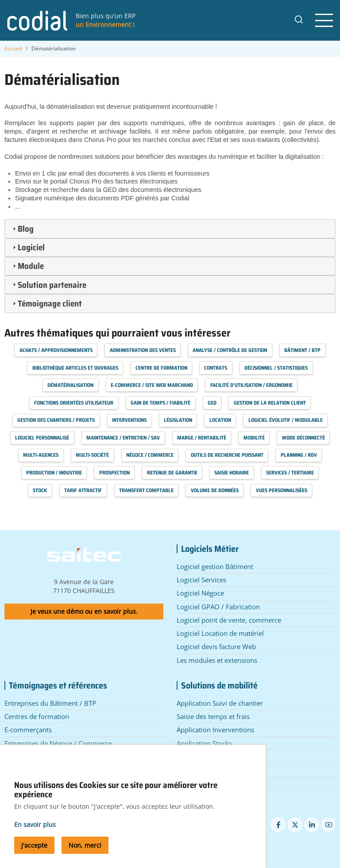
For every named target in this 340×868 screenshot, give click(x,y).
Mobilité (254, 438)
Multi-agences (41, 455)
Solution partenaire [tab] (48, 285)
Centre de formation (161, 368)
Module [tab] (27, 266)
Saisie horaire (232, 472)
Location (220, 420)
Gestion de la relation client (270, 403)
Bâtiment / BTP (302, 350)
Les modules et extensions (217, 660)
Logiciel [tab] (28, 247)
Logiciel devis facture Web (216, 646)
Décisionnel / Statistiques (276, 368)
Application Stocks (204, 743)
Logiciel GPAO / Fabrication (218, 607)
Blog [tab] (22, 229)
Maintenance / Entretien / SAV (123, 438)
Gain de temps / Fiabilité (160, 403)
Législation (178, 420)
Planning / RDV (299, 455)
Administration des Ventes (143, 350)
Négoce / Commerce (150, 455)
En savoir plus (35, 832)
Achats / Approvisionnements (56, 350)
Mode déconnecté (303, 438)
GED (212, 403)
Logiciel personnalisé (42, 438)
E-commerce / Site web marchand (152, 385)
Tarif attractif (83, 490)
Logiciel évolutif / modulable (286, 420)
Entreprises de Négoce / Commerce (58, 743)
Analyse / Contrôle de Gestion (230, 350)
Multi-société (92, 455)
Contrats (216, 368)
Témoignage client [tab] (46, 303)
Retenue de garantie (172, 472)
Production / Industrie (54, 472)
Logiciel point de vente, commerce (229, 620)
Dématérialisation (70, 385)
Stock (40, 490)
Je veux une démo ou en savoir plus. (84, 611)
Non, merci (85, 853)
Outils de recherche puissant (227, 455)
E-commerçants (28, 730)
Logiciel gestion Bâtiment (215, 566)
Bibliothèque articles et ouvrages (75, 368)
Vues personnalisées (282, 490)
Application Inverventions (215, 730)
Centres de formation (37, 716)
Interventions (129, 420)
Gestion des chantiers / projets (56, 420)
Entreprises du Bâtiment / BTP (50, 703)
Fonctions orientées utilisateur (74, 403)
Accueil (13, 48)
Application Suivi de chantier (220, 703)
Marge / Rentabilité (202, 438)
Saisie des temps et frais (213, 716)
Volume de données (215, 490)
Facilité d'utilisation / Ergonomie (251, 385)
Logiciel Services (201, 580)
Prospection (114, 472)
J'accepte (34, 853)
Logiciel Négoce (200, 593)
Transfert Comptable (146, 490)
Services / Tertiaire (290, 472)
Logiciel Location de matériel (220, 633)
